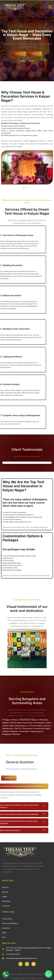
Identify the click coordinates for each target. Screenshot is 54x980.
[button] (24, 188)
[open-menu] (50, 7)
